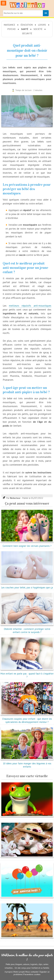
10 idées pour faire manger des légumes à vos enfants (27, 763)
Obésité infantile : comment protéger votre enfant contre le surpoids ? (27, 629)
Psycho (11, 29)
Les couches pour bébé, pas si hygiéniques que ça (27, 586)
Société (38, 29)
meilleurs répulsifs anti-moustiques (30, 306)
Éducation (27, 25)
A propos (8, 972)
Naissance (9, 25)
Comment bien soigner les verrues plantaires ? (27, 544)
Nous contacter (32, 972)
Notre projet (19, 972)
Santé (25, 29)
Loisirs (42, 25)
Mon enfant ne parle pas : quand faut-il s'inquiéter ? (27, 674)
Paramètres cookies (32, 974)
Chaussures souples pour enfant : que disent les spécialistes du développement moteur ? (27, 719)
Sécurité (27, 33)
